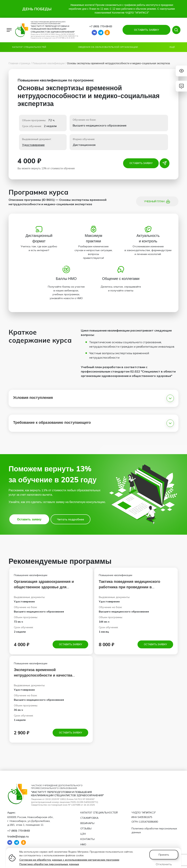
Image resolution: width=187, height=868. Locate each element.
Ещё (172, 47)
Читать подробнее (70, 519)
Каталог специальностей (29, 47)
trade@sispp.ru (18, 836)
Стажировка (89, 818)
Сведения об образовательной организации (108, 47)
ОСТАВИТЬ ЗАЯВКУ (146, 30)
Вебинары (87, 823)
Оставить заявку (141, 163)
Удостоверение (33, 145)
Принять (164, 855)
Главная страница (19, 63)
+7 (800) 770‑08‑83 (101, 26)
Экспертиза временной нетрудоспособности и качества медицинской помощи (43, 676)
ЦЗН (83, 834)
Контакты (87, 839)
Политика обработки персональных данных (49, 864)
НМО (83, 844)
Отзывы (86, 828)
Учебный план (157, 201)
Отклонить (164, 864)
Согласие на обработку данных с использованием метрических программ (69, 860)
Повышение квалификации (49, 63)
